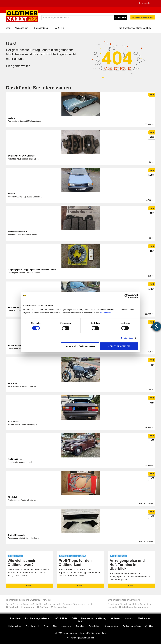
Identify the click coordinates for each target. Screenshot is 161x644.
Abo (55, 626)
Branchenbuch (42, 28)
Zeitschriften (94, 626)
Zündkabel (12, 497)
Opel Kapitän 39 (15, 459)
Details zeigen (127, 338)
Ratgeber (80, 626)
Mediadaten (145, 618)
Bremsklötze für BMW (17, 232)
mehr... (30, 586)
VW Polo (11, 194)
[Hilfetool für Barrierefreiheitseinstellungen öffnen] (157, 326)
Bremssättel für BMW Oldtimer (21, 156)
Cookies (149, 626)
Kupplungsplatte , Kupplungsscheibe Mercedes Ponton (32, 270)
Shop (46, 626)
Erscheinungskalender (38, 618)
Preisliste (15, 618)
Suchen (121, 18)
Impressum (66, 626)
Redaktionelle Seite (132, 626)
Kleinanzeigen (22, 28)
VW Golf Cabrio (14, 308)
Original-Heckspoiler (17, 535)
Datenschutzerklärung (94, 618)
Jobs (80, 621)
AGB (74, 618)
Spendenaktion (111, 626)
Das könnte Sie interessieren (38, 88)
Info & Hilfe (60, 28)
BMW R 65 (12, 383)
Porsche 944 (13, 421)
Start (8, 28)
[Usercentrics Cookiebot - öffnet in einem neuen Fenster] (126, 296)
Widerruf (116, 618)
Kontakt (129, 618)
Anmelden (145, 3)
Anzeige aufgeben (143, 17)
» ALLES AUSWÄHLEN (119, 346)
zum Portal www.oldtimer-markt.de (135, 28)
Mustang (11, 118)
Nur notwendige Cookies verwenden (80, 346)
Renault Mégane (15, 346)
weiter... (27, 66)
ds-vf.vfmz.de (106, 313)
